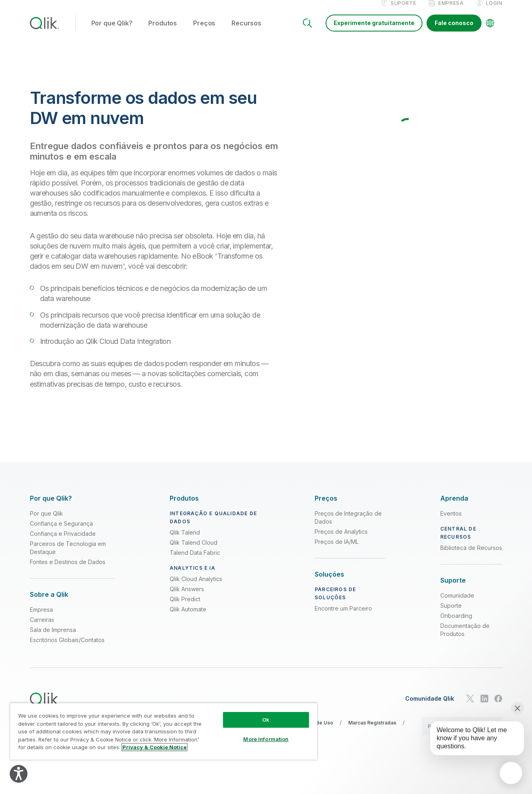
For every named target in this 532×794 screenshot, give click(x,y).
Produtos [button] (163, 32)
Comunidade (457, 604)
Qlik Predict (185, 608)
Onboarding (456, 624)
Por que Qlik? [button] (112, 32)
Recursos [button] (246, 32)
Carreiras (42, 628)
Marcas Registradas (372, 731)
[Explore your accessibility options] (19, 774)
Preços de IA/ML (337, 550)
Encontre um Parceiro (343, 617)
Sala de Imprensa (53, 638)
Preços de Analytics (341, 540)
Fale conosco (454, 31)
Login (494, 12)
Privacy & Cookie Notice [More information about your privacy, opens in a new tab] (155, 747)
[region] (164, 731)
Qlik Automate (188, 618)
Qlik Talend (185, 541)
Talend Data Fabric (195, 561)
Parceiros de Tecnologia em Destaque (68, 556)
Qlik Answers (187, 597)
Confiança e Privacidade (63, 542)
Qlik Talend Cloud (193, 551)
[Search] (307, 32)
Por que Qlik (46, 522)
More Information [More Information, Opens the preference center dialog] (266, 739)
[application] (511, 773)
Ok (266, 720)
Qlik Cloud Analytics (196, 587)
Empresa (451, 12)
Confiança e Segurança (61, 532)
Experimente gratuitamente (374, 31)
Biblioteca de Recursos (471, 556)
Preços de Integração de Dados (348, 526)
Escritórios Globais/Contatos (67, 648)
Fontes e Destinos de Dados (68, 570)
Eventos (451, 522)
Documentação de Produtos (465, 638)
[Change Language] (490, 32)
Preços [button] (204, 32)
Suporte (403, 12)
